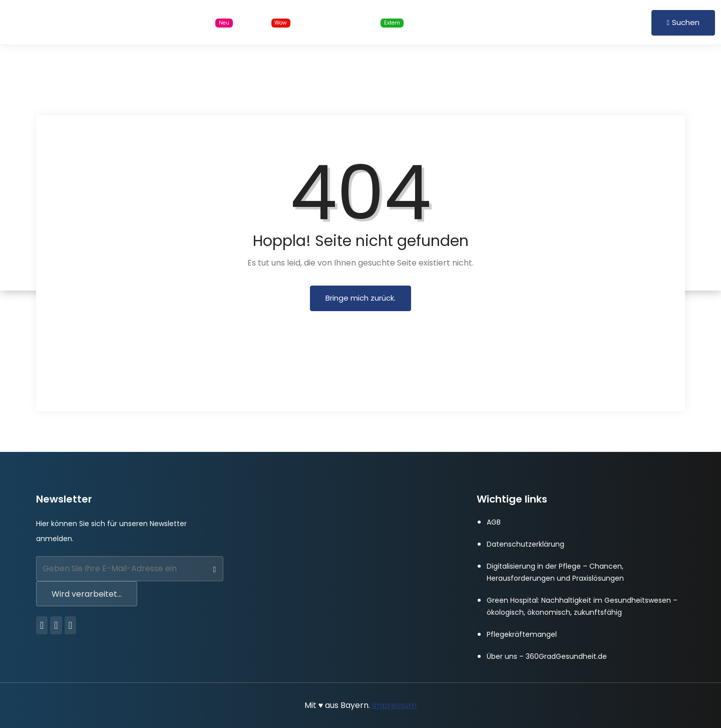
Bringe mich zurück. (360, 298)
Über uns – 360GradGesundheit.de (547, 656)
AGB (494, 522)
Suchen (683, 22)
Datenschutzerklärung (525, 544)
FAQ (515, 22)
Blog (272, 22)
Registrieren (620, 22)
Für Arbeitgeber (459, 22)
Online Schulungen (360, 22)
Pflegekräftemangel (522, 634)
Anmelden (569, 22)
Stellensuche (200, 22)
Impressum (394, 705)
